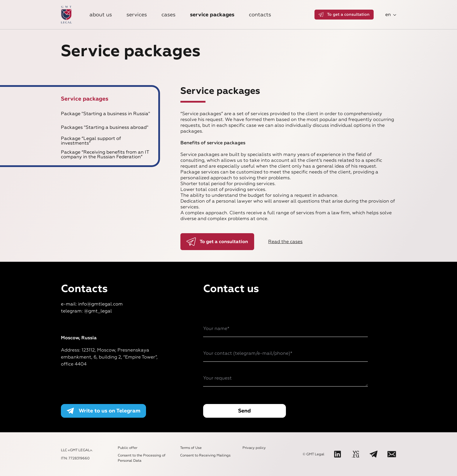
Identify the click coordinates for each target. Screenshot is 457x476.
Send (245, 411)
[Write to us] (392, 454)
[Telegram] (374, 454)
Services (137, 15)
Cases (168, 15)
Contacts (260, 15)
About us (101, 15)
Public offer (128, 448)
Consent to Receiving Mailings (205, 455)
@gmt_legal (98, 311)
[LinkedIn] (338, 454)
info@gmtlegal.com (100, 304)
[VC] (356, 454)
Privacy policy (254, 448)
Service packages (212, 15)
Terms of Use (191, 448)
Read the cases (285, 241)
